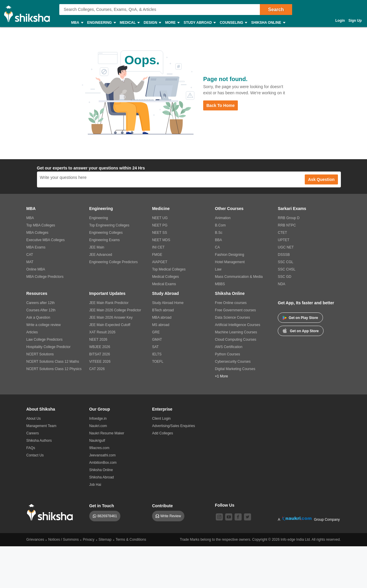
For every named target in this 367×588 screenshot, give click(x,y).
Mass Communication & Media (239, 277)
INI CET (158, 247)
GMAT (157, 340)
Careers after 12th (41, 303)
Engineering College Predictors (113, 262)
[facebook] (238, 517)
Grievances (35, 540)
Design (152, 23)
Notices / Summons (63, 540)
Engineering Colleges (106, 233)
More (172, 23)
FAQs (31, 448)
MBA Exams (36, 247)
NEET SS (160, 233)
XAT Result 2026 (102, 332)
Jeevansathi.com (102, 455)
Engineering (101, 23)
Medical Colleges (165, 277)
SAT (155, 347)
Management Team (42, 426)
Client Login (161, 419)
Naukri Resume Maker (107, 433)
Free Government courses (235, 310)
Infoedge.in (98, 419)
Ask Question (321, 179)
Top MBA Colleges (41, 225)
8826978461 (107, 516)
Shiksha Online (268, 23)
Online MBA (36, 269)
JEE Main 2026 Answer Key (111, 317)
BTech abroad (163, 310)
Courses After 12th (41, 310)
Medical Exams (164, 284)
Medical (130, 23)
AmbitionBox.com (103, 463)
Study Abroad (199, 23)
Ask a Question (38, 317)
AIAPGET (160, 262)
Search (276, 10)
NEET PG (160, 225)
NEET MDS (161, 240)
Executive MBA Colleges (46, 240)
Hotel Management (230, 262)
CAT (30, 255)
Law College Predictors (44, 340)
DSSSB (284, 255)
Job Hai (95, 485)
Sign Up (355, 21)
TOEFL (158, 362)
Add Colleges (163, 433)
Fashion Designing (229, 255)
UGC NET (286, 247)
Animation (223, 218)
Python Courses (227, 354)
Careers (33, 433)
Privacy (89, 540)
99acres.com (99, 448)
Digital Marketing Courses (235, 369)
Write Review (171, 516)
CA (217, 247)
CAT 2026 (97, 369)
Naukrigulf (97, 441)
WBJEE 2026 (100, 347)
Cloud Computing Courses (236, 340)
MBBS (220, 284)
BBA (218, 240)
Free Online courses (231, 303)
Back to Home (220, 105)
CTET (282, 233)
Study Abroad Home (168, 303)
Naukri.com (98, 426)
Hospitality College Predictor (49, 347)
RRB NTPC (287, 225)
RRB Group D (289, 218)
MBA (77, 23)
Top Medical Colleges (169, 269)
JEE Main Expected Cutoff (110, 325)
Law (218, 269)
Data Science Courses (232, 317)
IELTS (157, 354)
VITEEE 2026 (100, 362)
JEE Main (97, 247)
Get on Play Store (300, 318)
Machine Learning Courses (236, 332)
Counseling (233, 23)
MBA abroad (162, 317)
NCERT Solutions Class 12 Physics (54, 369)
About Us (34, 419)
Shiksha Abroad (102, 477)
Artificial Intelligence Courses (238, 325)
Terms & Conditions (131, 540)
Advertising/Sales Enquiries (174, 426)
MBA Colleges (37, 233)
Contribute (163, 506)
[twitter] (248, 517)
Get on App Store (301, 330)
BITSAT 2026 (100, 354)
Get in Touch (102, 506)
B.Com (220, 225)
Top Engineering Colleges (109, 225)
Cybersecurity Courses (233, 362)
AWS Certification (229, 347)
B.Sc (219, 233)
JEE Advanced (101, 255)
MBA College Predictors (45, 277)
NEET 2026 (98, 340)
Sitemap (105, 540)
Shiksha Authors (39, 441)
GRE (156, 332)
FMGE (157, 255)
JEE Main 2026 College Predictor (115, 310)
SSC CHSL (287, 269)
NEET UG (160, 218)
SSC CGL (286, 262)
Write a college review (44, 325)
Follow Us (225, 505)
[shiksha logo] (52, 512)
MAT (30, 262)
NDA (281, 284)
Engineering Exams (105, 240)
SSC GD (284, 277)
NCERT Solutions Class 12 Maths (53, 362)
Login (340, 21)
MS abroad (161, 325)
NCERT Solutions (40, 354)
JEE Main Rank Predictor (109, 303)
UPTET (283, 240)
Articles (32, 332)
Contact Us (35, 455)
